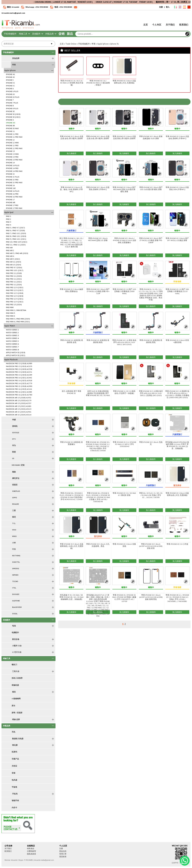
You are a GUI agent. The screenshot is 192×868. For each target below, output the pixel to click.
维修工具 (24, 34)
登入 (168, 7)
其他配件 (37, 34)
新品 (70, 34)
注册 (161, 7)
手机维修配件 (10, 34)
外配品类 (51, 34)
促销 (61, 34)
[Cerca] (187, 34)
